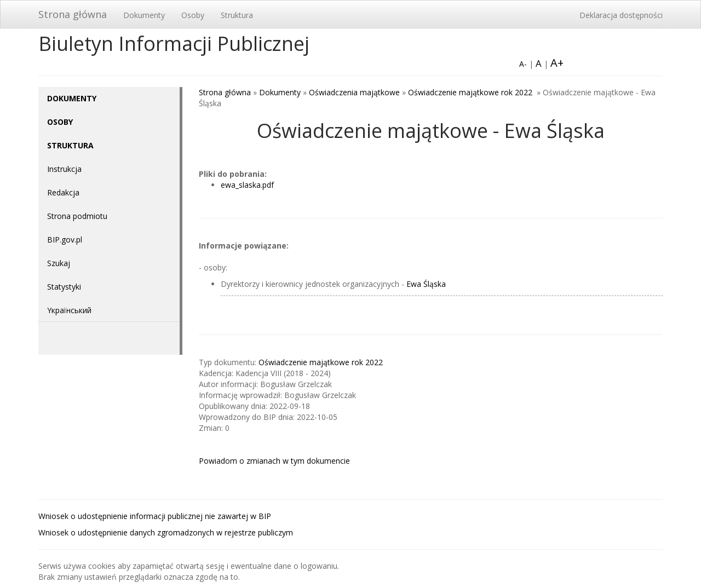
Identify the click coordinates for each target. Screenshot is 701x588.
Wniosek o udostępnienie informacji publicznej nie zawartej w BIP (155, 516)
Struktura (237, 15)
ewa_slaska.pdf (247, 185)
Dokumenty (144, 15)
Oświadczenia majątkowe (354, 92)
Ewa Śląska (426, 284)
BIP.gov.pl (65, 240)
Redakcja (63, 192)
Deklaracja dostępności (621, 15)
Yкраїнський (69, 310)
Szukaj (59, 263)
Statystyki (64, 287)
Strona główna (73, 14)
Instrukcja (64, 169)
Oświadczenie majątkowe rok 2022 (471, 92)
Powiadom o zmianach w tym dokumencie (274, 461)
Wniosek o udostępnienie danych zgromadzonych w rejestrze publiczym (166, 532)
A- (523, 64)
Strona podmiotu (77, 216)
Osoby (193, 15)
